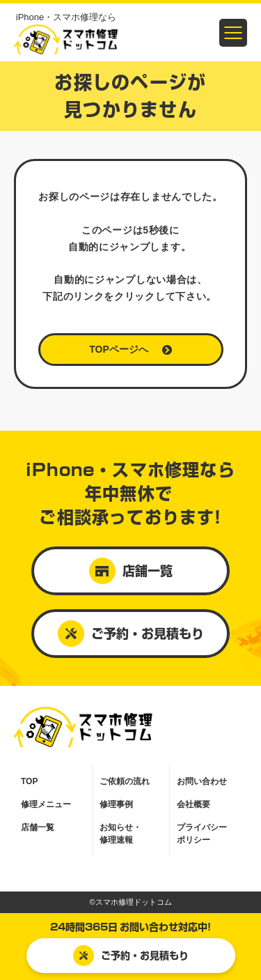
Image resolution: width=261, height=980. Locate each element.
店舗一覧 (131, 571)
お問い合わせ (202, 781)
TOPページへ (130, 349)
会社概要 (193, 804)
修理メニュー (46, 804)
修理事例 (116, 804)
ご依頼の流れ (125, 781)
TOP (29, 781)
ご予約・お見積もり (131, 956)
